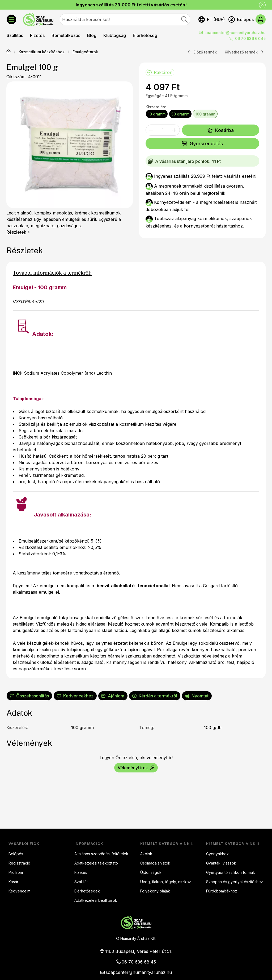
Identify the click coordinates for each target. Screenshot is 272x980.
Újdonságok (151, 872)
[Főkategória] (8, 52)
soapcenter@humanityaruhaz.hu (235, 33)
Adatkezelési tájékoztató (96, 863)
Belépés (16, 854)
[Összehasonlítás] (29, 696)
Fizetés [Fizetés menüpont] (37, 35)
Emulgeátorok (85, 52)
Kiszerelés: (156, 107)
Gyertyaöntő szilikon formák (231, 872)
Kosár (13, 882)
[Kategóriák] (11, 19)
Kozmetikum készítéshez (42, 52)
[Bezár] (262, 5)
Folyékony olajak (155, 891)
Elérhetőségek (87, 891)
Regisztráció (19, 863)
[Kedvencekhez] (75, 696)
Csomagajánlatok (155, 863)
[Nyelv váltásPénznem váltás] (212, 19)
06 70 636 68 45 (250, 38)
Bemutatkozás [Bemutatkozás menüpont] (66, 35)
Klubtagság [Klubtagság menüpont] (115, 35)
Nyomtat (197, 696)
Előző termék (202, 52)
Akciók (146, 854)
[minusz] (151, 130)
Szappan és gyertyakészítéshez (235, 882)
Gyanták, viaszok (221, 863)
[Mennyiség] (163, 130)
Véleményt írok (136, 768)
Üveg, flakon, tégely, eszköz (166, 882)
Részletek (18, 232)
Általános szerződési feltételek (101, 854)
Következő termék (244, 52)
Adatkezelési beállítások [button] (96, 900)
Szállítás (81, 882)
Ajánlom (113, 696)
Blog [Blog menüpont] (92, 35)
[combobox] (125, 19)
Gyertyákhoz (217, 854)
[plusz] (174, 130)
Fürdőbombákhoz (222, 891)
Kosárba (221, 130)
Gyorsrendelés (202, 144)
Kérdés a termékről (155, 696)
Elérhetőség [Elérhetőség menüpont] (145, 35)
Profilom (16, 872)
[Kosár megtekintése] (261, 19)
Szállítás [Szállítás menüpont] (15, 35)
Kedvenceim (19, 891)
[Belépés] (241, 19)
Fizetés (81, 872)
